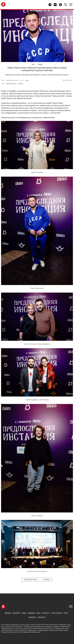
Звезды (8, 613)
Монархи (16, 613)
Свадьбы (31, 613)
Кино (66, 613)
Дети (39, 613)
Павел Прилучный (11, 83)
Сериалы (20, 83)
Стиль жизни (56, 613)
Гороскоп (41, 617)
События (32, 617)
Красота (46, 613)
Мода (24, 613)
